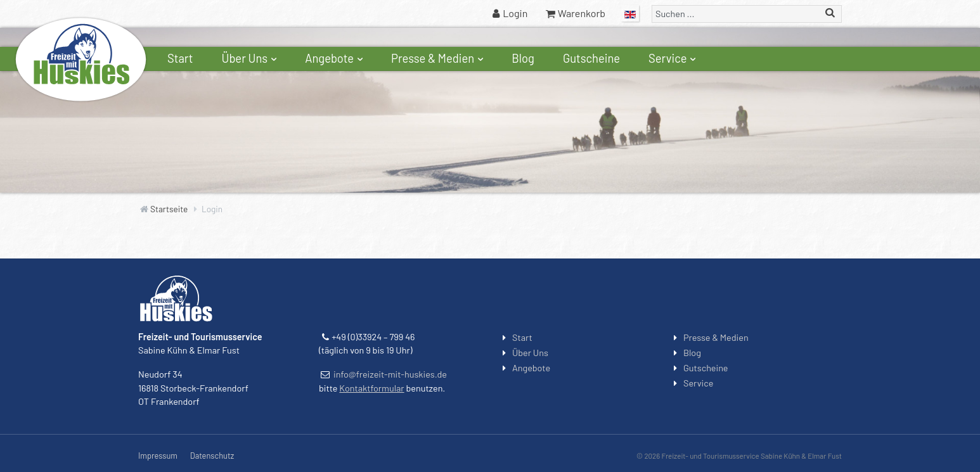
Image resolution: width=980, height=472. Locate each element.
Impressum (158, 456)
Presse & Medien (439, 58)
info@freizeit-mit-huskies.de (390, 374)
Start (180, 58)
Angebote (335, 58)
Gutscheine (591, 58)
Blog (523, 58)
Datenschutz (212, 456)
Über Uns (251, 58)
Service (674, 58)
